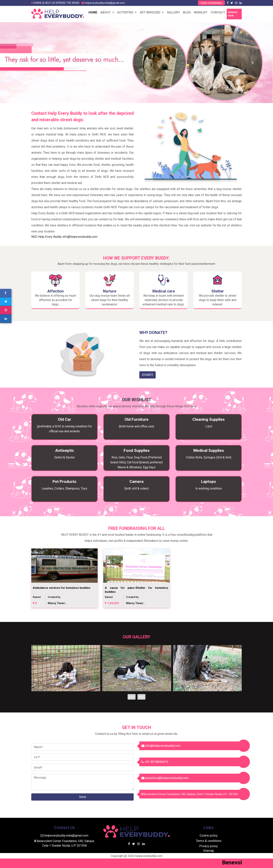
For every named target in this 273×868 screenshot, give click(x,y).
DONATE (147, 375)
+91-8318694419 (155, 762)
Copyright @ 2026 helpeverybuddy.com (137, 856)
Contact (218, 12)
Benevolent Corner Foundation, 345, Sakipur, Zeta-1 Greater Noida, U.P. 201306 (190, 794)
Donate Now (233, 14)
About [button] (106, 12)
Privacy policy (209, 846)
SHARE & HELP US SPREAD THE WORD (56, 3)
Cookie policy (209, 836)
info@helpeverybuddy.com (80, 237)
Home (94, 12)
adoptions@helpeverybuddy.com (165, 778)
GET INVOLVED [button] (150, 12)
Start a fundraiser (211, 3)
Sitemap (209, 851)
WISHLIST (201, 12)
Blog (187, 12)
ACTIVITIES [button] (126, 12)
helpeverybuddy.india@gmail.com (105, 3)
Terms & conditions (209, 841)
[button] (20, 63)
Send (82, 797)
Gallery (173, 12)
